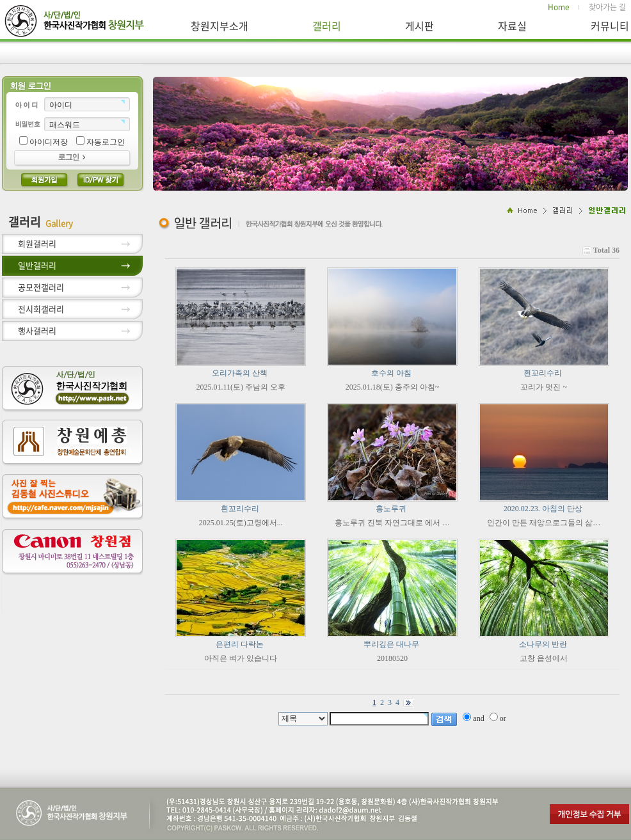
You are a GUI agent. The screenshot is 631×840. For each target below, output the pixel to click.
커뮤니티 (610, 26)
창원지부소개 (220, 26)
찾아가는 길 (607, 7)
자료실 (512, 26)
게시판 (419, 26)
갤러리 (327, 26)
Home (559, 7)
